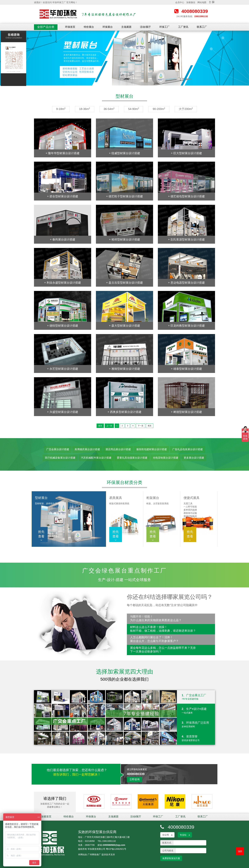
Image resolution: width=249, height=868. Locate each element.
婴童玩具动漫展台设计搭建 (132, 458)
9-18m (61, 109)
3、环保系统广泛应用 (196, 725)
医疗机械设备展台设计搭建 (60, 458)
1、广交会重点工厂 (196, 697)
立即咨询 (135, 779)
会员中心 (180, 2)
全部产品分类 (46, 27)
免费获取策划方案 (171, 858)
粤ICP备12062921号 (116, 849)
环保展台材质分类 (124, 482)
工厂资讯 (183, 27)
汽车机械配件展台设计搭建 (96, 458)
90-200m (159, 109)
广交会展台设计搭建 (58, 449)
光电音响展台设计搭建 (165, 458)
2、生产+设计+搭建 (196, 711)
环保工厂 (165, 27)
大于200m (186, 109)
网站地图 (202, 2)
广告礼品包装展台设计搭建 (188, 449)
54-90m (134, 109)
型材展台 (124, 96)
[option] (124, 58)
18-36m (85, 109)
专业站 (185, 835)
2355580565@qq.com (114, 845)
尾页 (150, 426)
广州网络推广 (94, 855)
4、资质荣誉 (196, 738)
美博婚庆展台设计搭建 (87, 449)
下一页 (141, 426)
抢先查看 (41, 536)
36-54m (109, 109)
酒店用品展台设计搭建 (118, 449)
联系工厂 (202, 27)
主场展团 (126, 27)
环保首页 (70, 27)
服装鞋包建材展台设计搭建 (151, 449)
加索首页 (46, 817)
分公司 (167, 835)
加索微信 (191, 2)
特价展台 (89, 27)
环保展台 (108, 27)
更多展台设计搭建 (194, 458)
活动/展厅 (145, 27)
